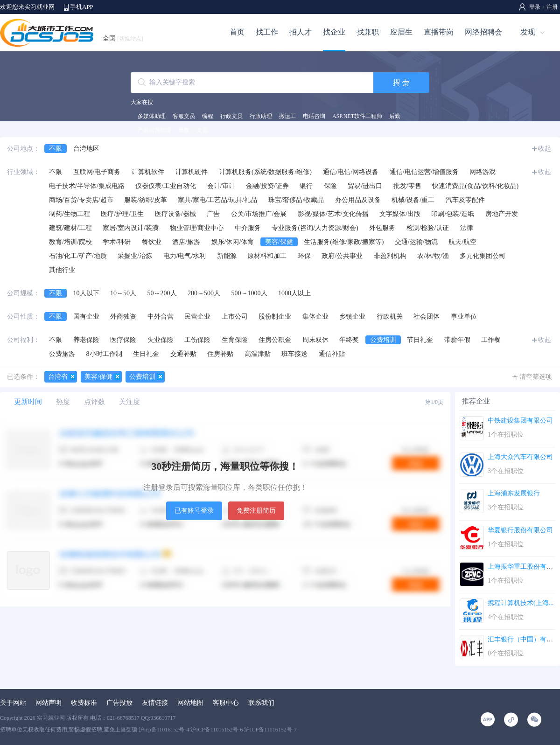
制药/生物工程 (70, 214)
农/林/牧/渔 (433, 256)
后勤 (395, 116)
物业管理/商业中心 (197, 228)
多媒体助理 (152, 116)
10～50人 (123, 293)
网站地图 (190, 703)
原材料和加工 (267, 256)
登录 (535, 7)
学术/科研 (117, 242)
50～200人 (162, 293)
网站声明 (49, 703)
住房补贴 (220, 354)
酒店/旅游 (186, 242)
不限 (56, 149)
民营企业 (197, 317)
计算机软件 (148, 172)
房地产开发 (502, 214)
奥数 (184, 130)
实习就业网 (51, 718)
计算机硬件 (191, 172)
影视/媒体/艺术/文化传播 (333, 214)
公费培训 (383, 340)
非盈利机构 (390, 256)
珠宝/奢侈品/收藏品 (296, 200)
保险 (330, 186)
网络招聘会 (483, 32)
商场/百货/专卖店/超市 (81, 200)
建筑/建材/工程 (70, 228)
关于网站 (13, 703)
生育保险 (235, 340)
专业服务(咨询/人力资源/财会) (315, 228)
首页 (237, 32)
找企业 (334, 32)
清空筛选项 (536, 377)
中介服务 (248, 228)
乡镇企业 (352, 317)
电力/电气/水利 (185, 256)
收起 (545, 149)
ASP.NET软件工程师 (357, 116)
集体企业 (315, 317)
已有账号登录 (194, 511)
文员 (202, 130)
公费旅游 (62, 354)
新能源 (227, 256)
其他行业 (62, 270)
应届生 (401, 32)
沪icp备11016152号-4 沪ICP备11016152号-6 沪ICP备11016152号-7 (218, 730)
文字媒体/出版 (400, 214)
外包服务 (382, 228)
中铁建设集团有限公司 (520, 421)
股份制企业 (275, 317)
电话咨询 (314, 116)
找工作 (267, 32)
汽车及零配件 (465, 200)
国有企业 (86, 317)
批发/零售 (407, 186)
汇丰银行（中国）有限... (523, 639)
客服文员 (184, 116)
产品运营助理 (154, 130)
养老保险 (86, 340)
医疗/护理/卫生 (122, 214)
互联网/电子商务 (97, 172)
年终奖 (349, 340)
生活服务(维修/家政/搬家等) (344, 242)
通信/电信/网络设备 (351, 172)
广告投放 (119, 703)
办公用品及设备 (358, 200)
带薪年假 (457, 340)
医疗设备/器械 (175, 214)
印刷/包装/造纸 (453, 214)
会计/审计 (221, 186)
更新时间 (28, 402)
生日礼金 (146, 354)
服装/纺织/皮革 (146, 200)
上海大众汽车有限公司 (520, 457)
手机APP (82, 7)
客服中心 (226, 703)
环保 (304, 256)
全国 (123, 38)
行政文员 (231, 116)
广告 (213, 214)
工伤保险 (197, 340)
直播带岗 (439, 32)
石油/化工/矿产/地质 (78, 256)
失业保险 (161, 340)
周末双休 (315, 340)
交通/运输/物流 (416, 242)
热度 (63, 402)
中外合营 (161, 317)
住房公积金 (275, 340)
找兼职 (368, 32)
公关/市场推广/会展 (259, 214)
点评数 (94, 402)
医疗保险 (123, 340)
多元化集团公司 (483, 256)
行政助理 (261, 116)
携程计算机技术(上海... (521, 603)
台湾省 (58, 377)
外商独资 (123, 317)
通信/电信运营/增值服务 (424, 172)
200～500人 (204, 293)
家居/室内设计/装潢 (131, 228)
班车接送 (294, 354)
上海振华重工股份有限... (523, 567)
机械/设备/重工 (413, 200)
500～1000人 (249, 293)
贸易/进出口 (365, 186)
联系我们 (261, 703)
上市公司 (235, 317)
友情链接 (155, 703)
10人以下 (86, 293)
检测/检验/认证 (428, 228)
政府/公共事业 (342, 256)
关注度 (129, 402)
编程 (208, 116)
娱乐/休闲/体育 (233, 242)
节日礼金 (420, 340)
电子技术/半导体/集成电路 (87, 186)
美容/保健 (279, 242)
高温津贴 (258, 354)
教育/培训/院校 (70, 242)
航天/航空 (462, 242)
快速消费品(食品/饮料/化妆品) (475, 186)
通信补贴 (332, 354)
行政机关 (390, 317)
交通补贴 (183, 354)
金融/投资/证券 (267, 186)
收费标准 (84, 703)
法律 (467, 228)
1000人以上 (294, 293)
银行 (306, 186)
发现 (528, 32)
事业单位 (464, 317)
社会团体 (427, 317)
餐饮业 (152, 242)
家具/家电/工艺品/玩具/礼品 (217, 200)
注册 (552, 7)
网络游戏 (483, 172)
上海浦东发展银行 (514, 493)
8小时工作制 (104, 354)
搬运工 (287, 116)
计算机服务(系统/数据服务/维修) (265, 172)
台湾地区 (86, 149)
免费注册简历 (256, 511)
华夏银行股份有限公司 (520, 530)
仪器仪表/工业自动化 (166, 186)
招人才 (301, 32)
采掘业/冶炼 (135, 256)
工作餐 (491, 340)
